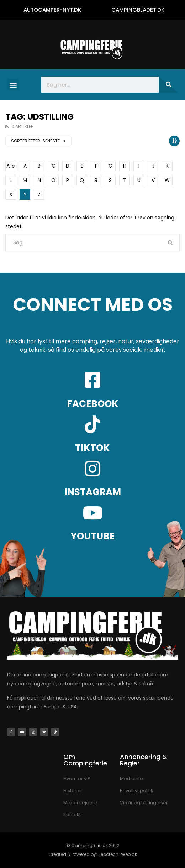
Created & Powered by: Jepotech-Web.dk (93, 854)
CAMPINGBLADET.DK (138, 10)
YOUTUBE (93, 536)
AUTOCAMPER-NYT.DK (52, 10)
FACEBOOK (93, 404)
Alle (11, 166)
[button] (13, 85)
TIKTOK (92, 448)
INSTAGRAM (93, 492)
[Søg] (168, 85)
